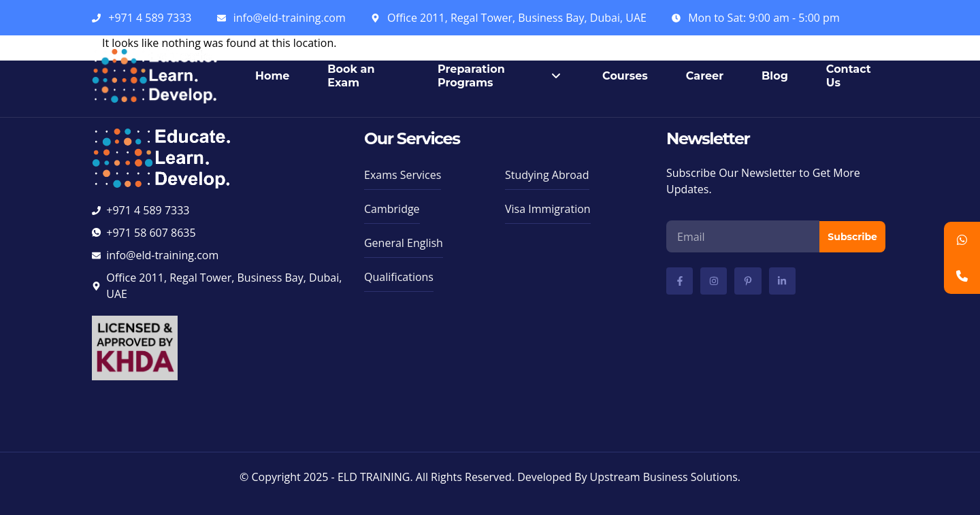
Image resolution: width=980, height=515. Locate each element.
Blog (775, 76)
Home (272, 76)
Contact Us (849, 76)
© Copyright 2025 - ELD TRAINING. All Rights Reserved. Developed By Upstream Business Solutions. (490, 477)
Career (705, 76)
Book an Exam (351, 76)
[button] (399, 280)
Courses (625, 76)
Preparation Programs (501, 76)
